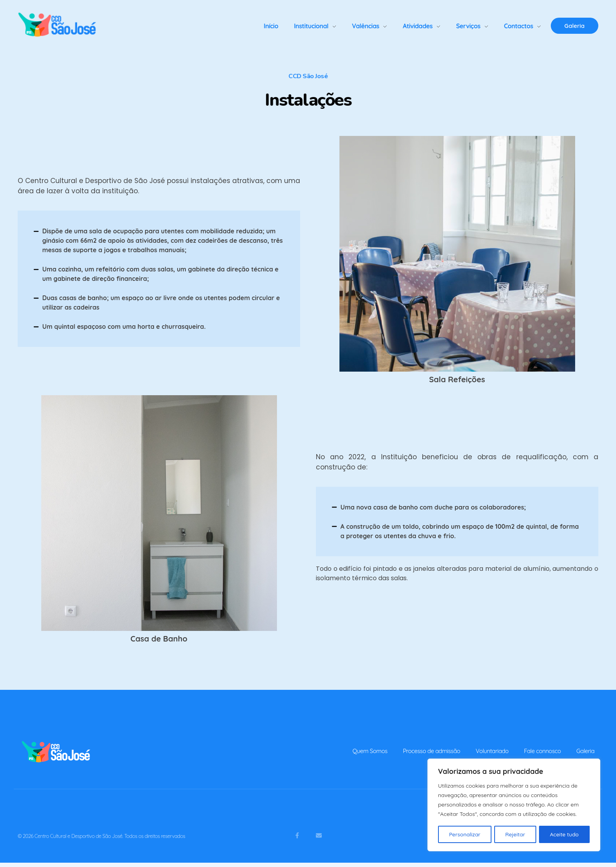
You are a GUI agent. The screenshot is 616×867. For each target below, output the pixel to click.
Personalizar (465, 834)
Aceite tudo (564, 834)
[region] (514, 805)
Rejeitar (515, 834)
